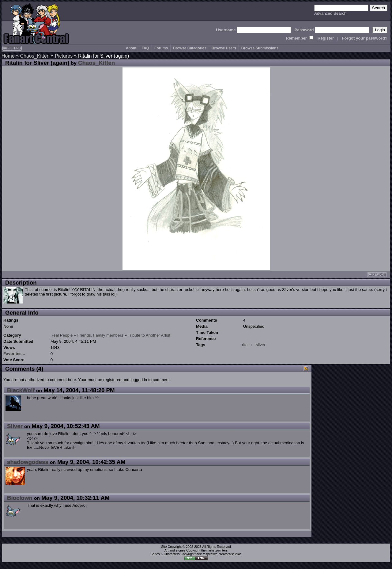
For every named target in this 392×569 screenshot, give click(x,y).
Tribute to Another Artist (149, 335)
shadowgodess (28, 462)
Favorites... (14, 354)
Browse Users (224, 48)
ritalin (247, 345)
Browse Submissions (260, 48)
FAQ (145, 48)
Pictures (64, 56)
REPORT (377, 275)
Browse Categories (190, 48)
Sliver (15, 426)
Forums (161, 48)
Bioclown (20, 498)
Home (8, 56)
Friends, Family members (100, 335)
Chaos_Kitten (35, 56)
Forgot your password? (365, 38)
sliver (261, 345)
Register (326, 38)
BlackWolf (21, 390)
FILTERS (12, 48)
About (131, 48)
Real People (62, 335)
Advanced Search (330, 13)
